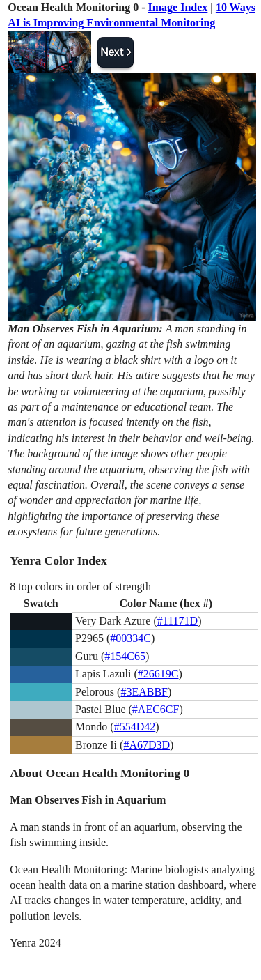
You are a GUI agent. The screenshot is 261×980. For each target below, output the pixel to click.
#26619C (158, 674)
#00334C (130, 638)
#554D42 (135, 727)
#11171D (177, 621)
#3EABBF (144, 692)
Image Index (178, 7)
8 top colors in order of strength (80, 587)
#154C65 (125, 656)
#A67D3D (147, 745)
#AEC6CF (156, 709)
